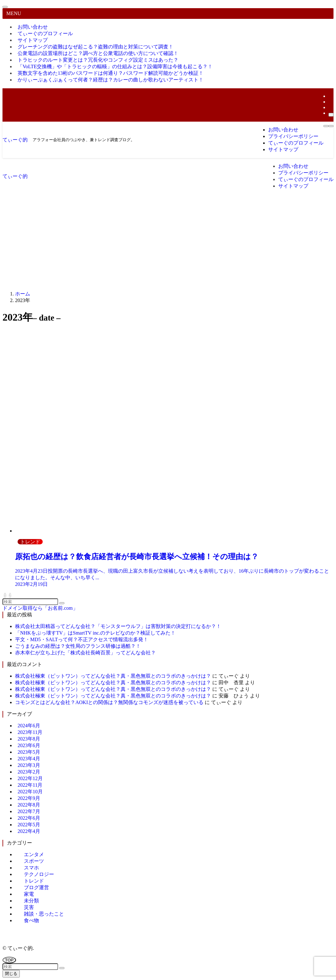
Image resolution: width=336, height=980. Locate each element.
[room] (330, 102)
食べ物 (31, 920)
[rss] (330, 107)
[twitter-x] (330, 96)
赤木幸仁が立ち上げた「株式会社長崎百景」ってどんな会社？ (85, 653)
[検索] (331, 115)
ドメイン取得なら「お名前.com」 (40, 608)
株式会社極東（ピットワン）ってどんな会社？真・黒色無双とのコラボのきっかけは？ (113, 676)
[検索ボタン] (331, 126)
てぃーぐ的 (15, 140)
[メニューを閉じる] (5, 7)
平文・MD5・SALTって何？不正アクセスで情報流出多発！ (82, 639)
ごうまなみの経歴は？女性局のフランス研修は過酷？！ (78, 646)
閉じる (11, 974)
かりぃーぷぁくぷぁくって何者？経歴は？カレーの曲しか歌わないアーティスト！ (111, 80)
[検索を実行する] (62, 603)
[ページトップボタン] (9, 960)
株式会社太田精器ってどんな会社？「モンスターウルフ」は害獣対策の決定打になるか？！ (118, 626)
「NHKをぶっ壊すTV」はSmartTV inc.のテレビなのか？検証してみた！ (95, 633)
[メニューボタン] (326, 126)
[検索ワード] (30, 602)
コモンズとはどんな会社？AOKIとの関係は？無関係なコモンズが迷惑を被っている (109, 702)
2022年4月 (29, 831)
